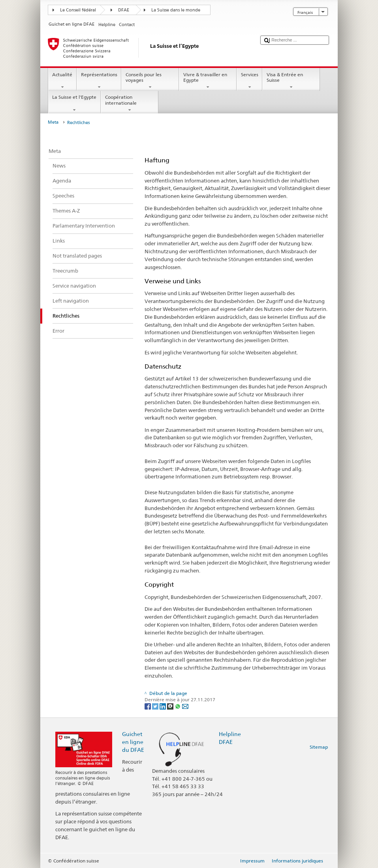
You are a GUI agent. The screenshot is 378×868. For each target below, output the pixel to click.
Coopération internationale (130, 104)
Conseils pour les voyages (150, 81)
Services (249, 81)
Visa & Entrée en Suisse (291, 81)
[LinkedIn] (163, 706)
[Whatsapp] (178, 706)
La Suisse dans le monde (176, 10)
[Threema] (171, 706)
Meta (53, 122)
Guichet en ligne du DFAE (133, 742)
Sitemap (319, 747)
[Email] (185, 706)
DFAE (124, 10)
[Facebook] (148, 706)
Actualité (62, 81)
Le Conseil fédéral (78, 10)
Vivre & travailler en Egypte (208, 81)
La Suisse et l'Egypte (74, 104)
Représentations (99, 81)
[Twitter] (156, 706)
